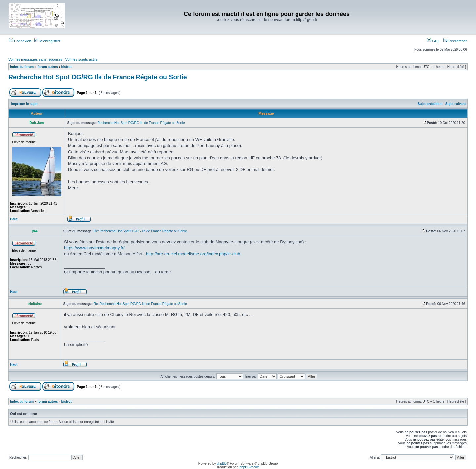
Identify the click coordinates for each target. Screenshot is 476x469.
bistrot (67, 67)
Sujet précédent (430, 104)
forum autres (47, 67)
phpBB (221, 464)
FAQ (433, 41)
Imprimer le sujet (24, 104)
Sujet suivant (456, 104)
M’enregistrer (47, 41)
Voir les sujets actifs (81, 59)
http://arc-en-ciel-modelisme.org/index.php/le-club (193, 254)
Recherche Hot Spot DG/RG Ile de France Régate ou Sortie (98, 77)
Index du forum (22, 67)
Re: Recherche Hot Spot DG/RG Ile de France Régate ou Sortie (140, 231)
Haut (14, 219)
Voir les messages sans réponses (35, 59)
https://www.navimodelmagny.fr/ (94, 248)
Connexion (20, 41)
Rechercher (455, 41)
